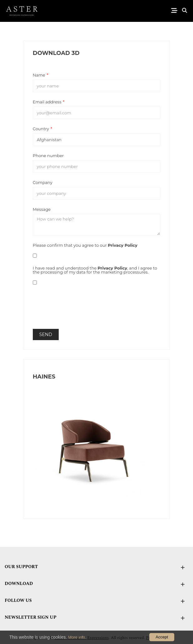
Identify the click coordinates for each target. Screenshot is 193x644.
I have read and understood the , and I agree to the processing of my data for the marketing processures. (95, 270)
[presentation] (80, 312)
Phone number (48, 155)
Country (42, 129)
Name (41, 75)
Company (43, 182)
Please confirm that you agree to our (85, 245)
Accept (162, 637)
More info (77, 637)
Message (42, 209)
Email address (49, 102)
